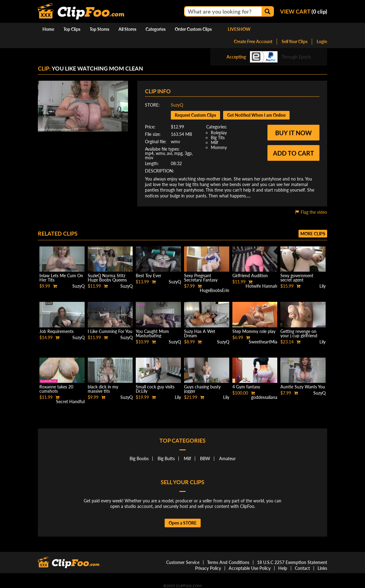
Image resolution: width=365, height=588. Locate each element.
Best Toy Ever (148, 276)
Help (283, 568)
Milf (215, 142)
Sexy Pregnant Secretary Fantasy (201, 278)
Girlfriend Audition (250, 276)
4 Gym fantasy (246, 387)
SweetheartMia (263, 342)
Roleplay (219, 133)
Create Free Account (253, 41)
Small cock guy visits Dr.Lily (155, 389)
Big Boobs (139, 458)
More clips (313, 234)
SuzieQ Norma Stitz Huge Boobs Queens (107, 278)
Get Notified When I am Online (256, 115)
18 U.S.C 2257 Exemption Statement (292, 562)
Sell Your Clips (295, 41)
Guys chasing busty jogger (202, 389)
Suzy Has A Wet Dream (200, 333)
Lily (323, 286)
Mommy (219, 147)
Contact (302, 568)
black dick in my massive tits (103, 389)
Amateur (227, 458)
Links (322, 568)
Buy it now (293, 133)
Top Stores (99, 29)
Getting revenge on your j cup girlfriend (299, 333)
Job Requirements (56, 331)
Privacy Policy (208, 568)
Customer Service (183, 562)
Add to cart (293, 153)
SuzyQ (177, 105)
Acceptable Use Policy (250, 568)
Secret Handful (70, 401)
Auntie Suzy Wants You (303, 387)
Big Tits (218, 138)
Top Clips (72, 29)
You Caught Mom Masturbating (152, 333)
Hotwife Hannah (261, 286)
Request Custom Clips (195, 115)
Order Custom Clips (193, 29)
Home (48, 29)
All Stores (127, 29)
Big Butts (166, 458)
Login (322, 41)
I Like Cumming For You (110, 331)
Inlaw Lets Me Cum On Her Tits (61, 278)
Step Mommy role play (254, 331)
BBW (205, 458)
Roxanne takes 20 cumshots (56, 389)
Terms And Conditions (228, 562)
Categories (156, 29)
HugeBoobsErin (215, 290)
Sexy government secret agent (297, 278)
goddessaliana (264, 397)
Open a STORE (183, 523)
